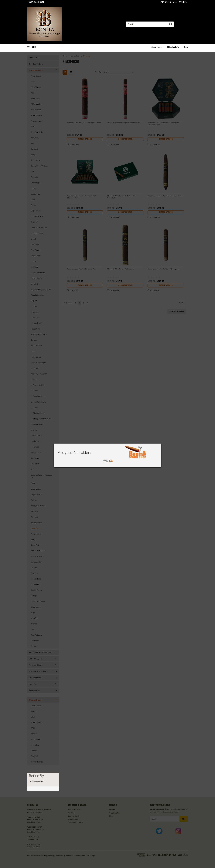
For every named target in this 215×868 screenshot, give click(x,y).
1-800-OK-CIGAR (36, 2)
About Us (157, 47)
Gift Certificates (169, 2)
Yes (105, 461)
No (111, 461)
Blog (186, 47)
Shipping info (173, 47)
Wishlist (183, 2)
